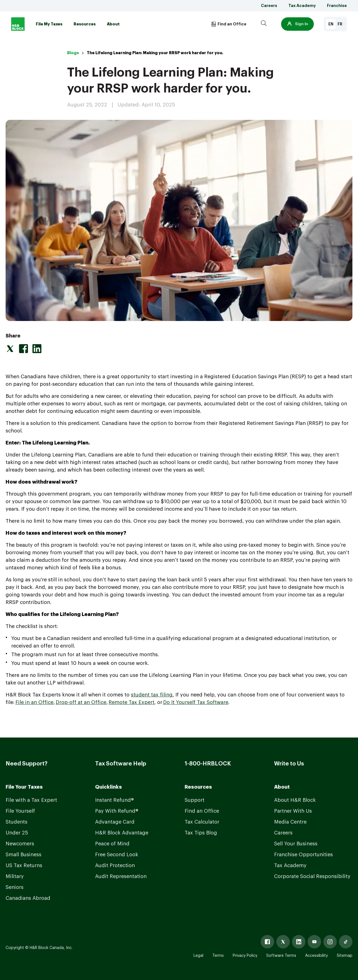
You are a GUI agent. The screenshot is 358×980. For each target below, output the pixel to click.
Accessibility (316, 956)
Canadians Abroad (28, 898)
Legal (198, 956)
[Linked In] (299, 942)
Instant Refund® (114, 800)
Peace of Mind (112, 844)
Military (15, 876)
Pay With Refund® (117, 811)
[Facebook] (267, 942)
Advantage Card (115, 822)
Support (195, 800)
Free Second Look (117, 855)
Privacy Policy (245, 956)
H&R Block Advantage (122, 833)
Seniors (15, 887)
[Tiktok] (346, 942)
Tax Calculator (202, 822)
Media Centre (290, 822)
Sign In (297, 24)
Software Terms (281, 956)
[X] (283, 942)
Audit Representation (121, 876)
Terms (218, 956)
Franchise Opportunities (303, 855)
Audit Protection (115, 865)
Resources (85, 24)
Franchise (337, 6)
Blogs (73, 53)
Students (17, 822)
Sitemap (345, 956)
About (113, 24)
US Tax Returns (24, 865)
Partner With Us (293, 811)
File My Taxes (49, 24)
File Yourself (20, 811)
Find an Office (202, 811)
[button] (297, 24)
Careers (269, 6)
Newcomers (20, 844)
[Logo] (18, 24)
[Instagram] (330, 942)
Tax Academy (302, 6)
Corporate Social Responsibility (312, 876)
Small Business (23, 855)
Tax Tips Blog (201, 833)
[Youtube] (314, 942)
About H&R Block (295, 800)
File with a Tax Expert (31, 800)
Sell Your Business (296, 844)
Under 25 (17, 833)
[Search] (264, 24)
